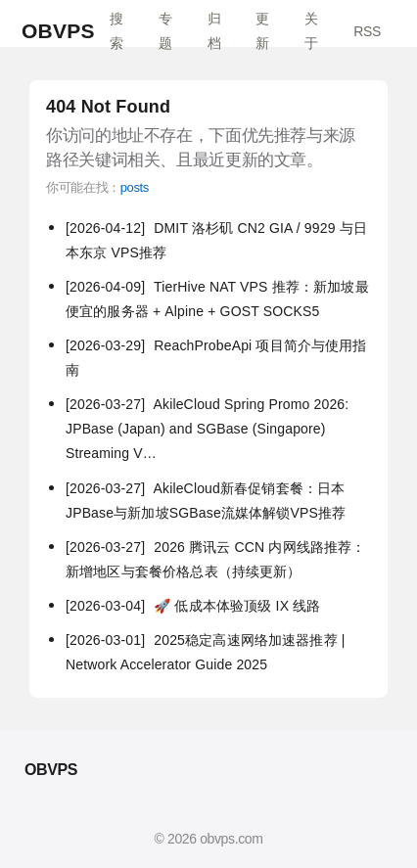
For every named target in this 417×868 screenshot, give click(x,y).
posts (135, 187)
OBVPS (58, 31)
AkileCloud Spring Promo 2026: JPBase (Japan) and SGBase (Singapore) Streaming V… (207, 429)
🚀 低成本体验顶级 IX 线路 (193, 606)
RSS (367, 31)
